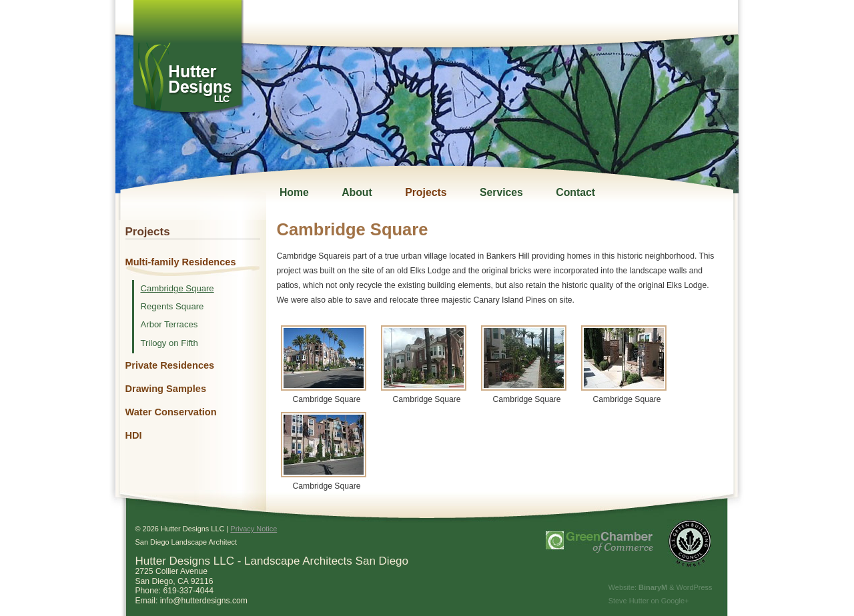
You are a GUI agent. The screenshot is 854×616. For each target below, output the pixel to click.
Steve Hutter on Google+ (649, 601)
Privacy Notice (254, 529)
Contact (575, 192)
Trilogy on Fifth (169, 343)
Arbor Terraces (169, 325)
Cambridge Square (177, 289)
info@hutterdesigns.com (204, 601)
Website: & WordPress (661, 587)
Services (501, 192)
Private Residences (170, 365)
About (357, 192)
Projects (426, 192)
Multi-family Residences (181, 262)
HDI (134, 435)
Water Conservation (171, 412)
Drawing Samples (166, 389)
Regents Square (172, 307)
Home (294, 192)
